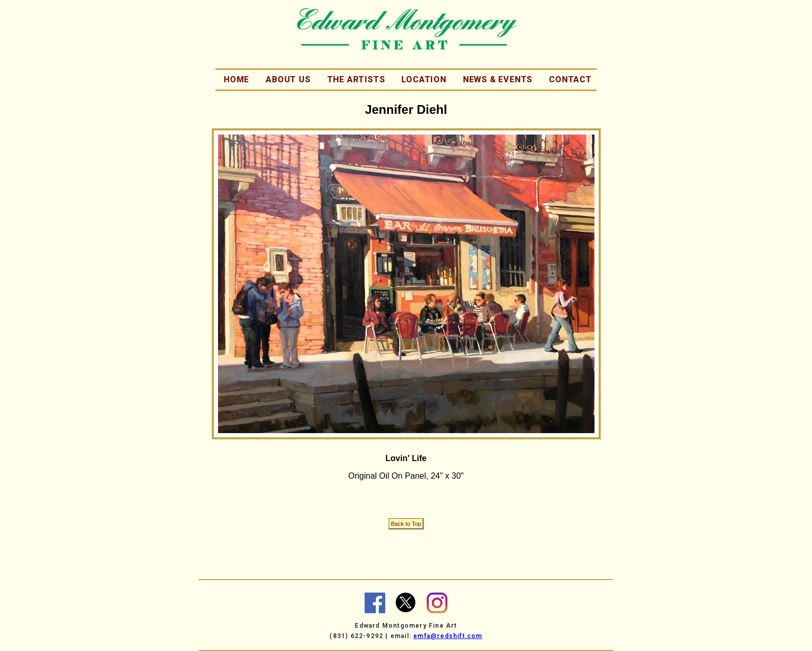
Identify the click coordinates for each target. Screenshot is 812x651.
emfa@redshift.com (448, 636)
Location (424, 79)
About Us (288, 79)
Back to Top (406, 524)
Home (236, 79)
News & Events (498, 79)
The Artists (356, 79)
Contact (570, 79)
